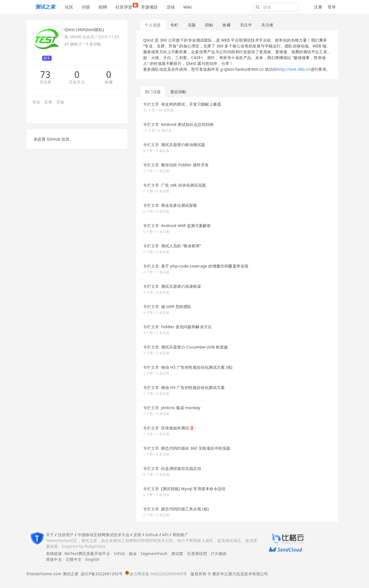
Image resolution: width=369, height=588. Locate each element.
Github (152, 535)
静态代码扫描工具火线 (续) (185, 509)
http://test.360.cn (294, 69)
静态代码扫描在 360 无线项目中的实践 (196, 448)
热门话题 (153, 92)
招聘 (103, 7)
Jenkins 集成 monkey (181, 408)
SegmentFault (154, 553)
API (165, 535)
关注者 (45, 82)
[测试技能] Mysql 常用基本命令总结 (193, 489)
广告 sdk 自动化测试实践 (184, 185)
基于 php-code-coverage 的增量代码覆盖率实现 (205, 266)
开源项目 (150, 7)
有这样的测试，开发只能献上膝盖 (191, 104)
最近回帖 (178, 92)
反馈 (137, 535)
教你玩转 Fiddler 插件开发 (185, 165)
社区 (69, 7)
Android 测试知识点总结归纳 (187, 124)
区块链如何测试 (175, 428)
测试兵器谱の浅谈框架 (181, 286)
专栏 (174, 25)
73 (45, 75)
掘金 (133, 553)
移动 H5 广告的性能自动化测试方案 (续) (197, 367)
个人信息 (153, 25)
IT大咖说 (219, 553)
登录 (332, 7)
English (93, 559)
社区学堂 (126, 6)
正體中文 (74, 559)
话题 (192, 25)
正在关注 (77, 82)
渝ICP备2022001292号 (101, 574)
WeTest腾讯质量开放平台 (87, 553)
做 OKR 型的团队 (176, 306)
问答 (86, 7)
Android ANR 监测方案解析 (186, 226)
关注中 (246, 25)
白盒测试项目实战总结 (181, 468)
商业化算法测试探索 (179, 205)
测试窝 (177, 553)
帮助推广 (181, 535)
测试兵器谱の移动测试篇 (183, 145)
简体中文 (54, 559)
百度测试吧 (197, 553)
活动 (171, 7)
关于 (50, 535)
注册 (318, 7)
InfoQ (120, 553)
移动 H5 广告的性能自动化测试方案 (193, 387)
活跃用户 (66, 535)
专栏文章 (151, 104)
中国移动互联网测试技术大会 (104, 535)
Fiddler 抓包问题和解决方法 (186, 327)
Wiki (187, 7)
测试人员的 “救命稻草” (181, 246)
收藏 (109, 82)
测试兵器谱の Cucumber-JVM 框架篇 (195, 347)
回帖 (209, 25)
